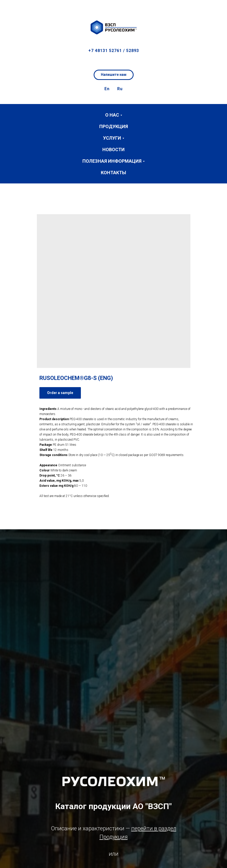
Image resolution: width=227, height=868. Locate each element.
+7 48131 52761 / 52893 (114, 51)
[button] (218, 8)
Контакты (113, 173)
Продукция (114, 126)
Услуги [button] (112, 138)
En (107, 89)
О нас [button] (112, 115)
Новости (113, 149)
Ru (120, 89)
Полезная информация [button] (112, 161)
